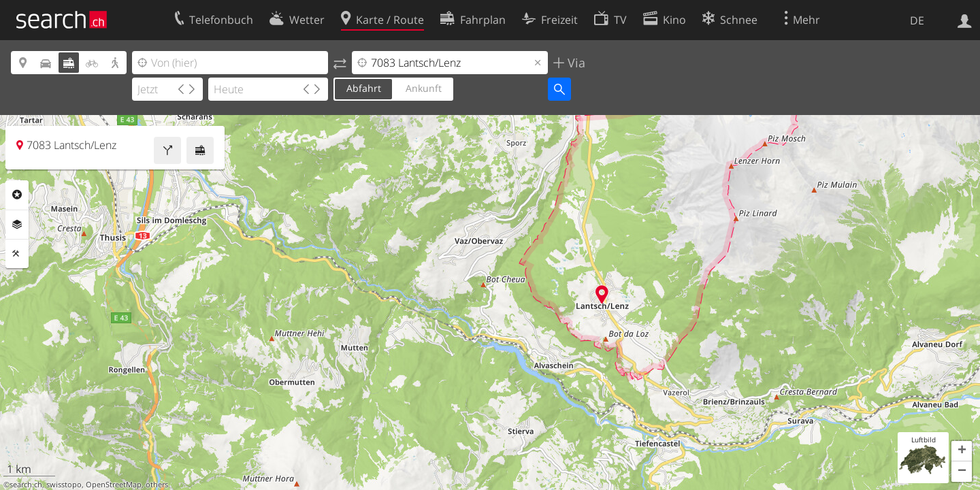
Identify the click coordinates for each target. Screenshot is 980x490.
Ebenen (17, 225)
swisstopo (64, 485)
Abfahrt (364, 88)
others (157, 485)
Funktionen (17, 254)
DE (917, 20)
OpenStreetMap (114, 485)
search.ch (26, 485)
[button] (962, 451)
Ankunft (424, 88)
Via (575, 63)
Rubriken (17, 195)
